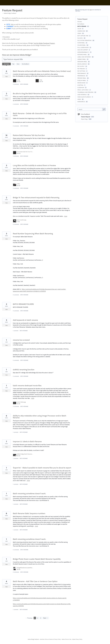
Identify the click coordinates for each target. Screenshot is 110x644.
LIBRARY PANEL (82, 59)
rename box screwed (21, 340)
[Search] (104, 109)
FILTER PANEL (81, 43)
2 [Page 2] (38, 618)
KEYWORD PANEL (82, 55)
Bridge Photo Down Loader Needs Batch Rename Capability (37, 559)
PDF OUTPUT (81, 66)
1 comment (16, 331)
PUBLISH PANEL (82, 80)
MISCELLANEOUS (82, 64)
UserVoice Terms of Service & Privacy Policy (50, 639)
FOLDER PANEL (82, 45)
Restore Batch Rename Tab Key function (29, 135)
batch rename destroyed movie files (27, 386)
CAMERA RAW (81, 31)
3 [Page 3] (41, 618)
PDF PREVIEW (81, 69)
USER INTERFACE (82, 95)
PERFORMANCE (82, 73)
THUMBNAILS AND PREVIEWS (85, 92)
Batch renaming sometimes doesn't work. (29, 493)
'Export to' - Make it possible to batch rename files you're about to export (42, 468)
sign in (91, 10)
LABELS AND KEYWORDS (84, 57)
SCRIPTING (80, 85)
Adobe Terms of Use (66, 639)
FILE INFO (80, 38)
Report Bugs (85, 119)
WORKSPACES (81, 102)
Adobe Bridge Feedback (33, 639)
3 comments (16, 84)
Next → (46, 618)
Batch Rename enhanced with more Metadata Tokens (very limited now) (42, 71)
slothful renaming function (24, 370)
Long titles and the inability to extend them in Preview (34, 165)
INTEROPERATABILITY (83, 52)
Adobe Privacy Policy (77, 639)
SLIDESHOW (81, 87)
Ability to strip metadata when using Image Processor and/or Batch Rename (40, 417)
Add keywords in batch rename (25, 320)
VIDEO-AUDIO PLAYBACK (84, 97)
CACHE (79, 29)
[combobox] (90, 109)
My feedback (25, 64)
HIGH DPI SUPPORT (83, 50)
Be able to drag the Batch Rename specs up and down (34, 93)
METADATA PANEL (82, 62)
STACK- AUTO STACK (83, 90)
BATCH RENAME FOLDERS (23, 304)
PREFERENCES (81, 76)
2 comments (16, 104)
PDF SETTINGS (81, 71)
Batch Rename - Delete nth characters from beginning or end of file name (40, 114)
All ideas (80, 22)
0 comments (16, 126)
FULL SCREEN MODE (83, 47)
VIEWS (79, 99)
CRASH (79, 33)
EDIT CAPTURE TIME (83, 36)
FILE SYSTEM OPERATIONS (84, 40)
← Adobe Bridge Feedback (9, 13)
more (66, 216)
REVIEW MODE (81, 83)
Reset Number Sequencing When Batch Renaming (33, 234)
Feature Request (86, 117)
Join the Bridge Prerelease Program (44, 43)
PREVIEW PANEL (82, 78)
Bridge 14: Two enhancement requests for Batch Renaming (36, 197)
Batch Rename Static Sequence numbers (29, 513)
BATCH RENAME (24, 84)
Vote (6, 77)
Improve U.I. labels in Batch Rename (27, 441)
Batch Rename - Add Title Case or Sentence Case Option (35, 581)
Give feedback (85, 114)
